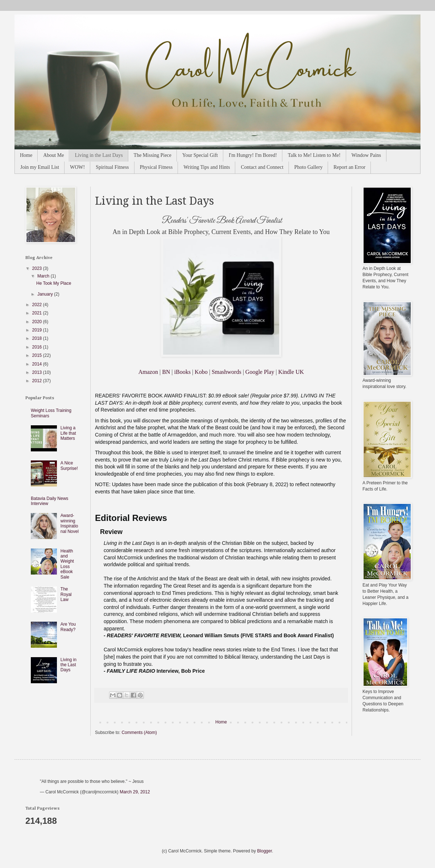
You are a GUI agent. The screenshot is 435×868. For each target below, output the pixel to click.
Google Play (260, 372)
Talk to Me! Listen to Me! (314, 155)
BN (166, 372)
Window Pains (366, 155)
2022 (38, 305)
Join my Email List (40, 167)
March (44, 276)
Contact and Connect (262, 167)
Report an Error (349, 167)
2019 (38, 330)
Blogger (264, 851)
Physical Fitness (156, 167)
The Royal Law (66, 594)
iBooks (183, 372)
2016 (38, 347)
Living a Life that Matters (68, 433)
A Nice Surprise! (69, 466)
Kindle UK (291, 372)
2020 (38, 322)
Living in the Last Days (99, 155)
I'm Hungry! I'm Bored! (253, 155)
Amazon (148, 372)
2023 (38, 268)
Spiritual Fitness (112, 167)
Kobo (201, 372)
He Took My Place (54, 283)
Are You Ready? (68, 627)
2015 (38, 355)
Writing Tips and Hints (207, 167)
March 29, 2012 (135, 792)
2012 (38, 381)
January (46, 294)
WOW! (77, 167)
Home (26, 155)
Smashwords (227, 372)
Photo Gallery (308, 167)
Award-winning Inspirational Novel (70, 523)
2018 (38, 338)
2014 (38, 364)
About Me (53, 155)
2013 (38, 372)
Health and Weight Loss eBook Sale (67, 564)
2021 (38, 313)
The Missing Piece (153, 155)
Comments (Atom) (139, 733)
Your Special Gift (200, 155)
